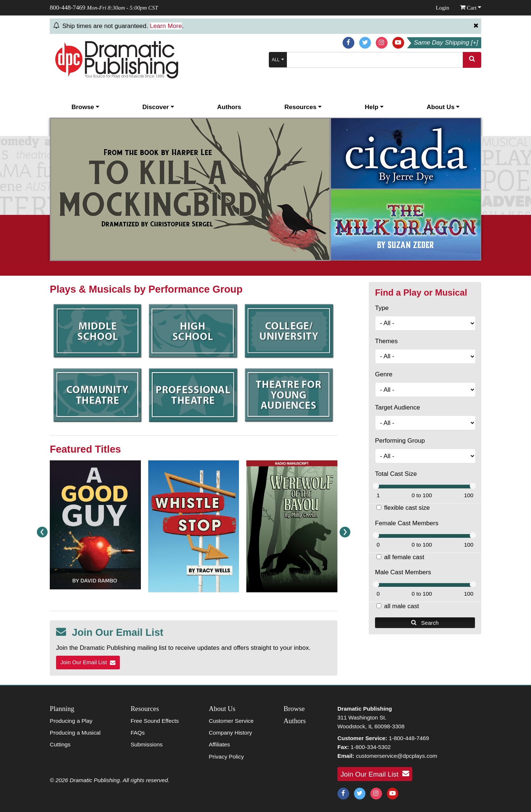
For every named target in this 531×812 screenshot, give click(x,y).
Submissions (147, 744)
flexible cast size (407, 508)
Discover (158, 107)
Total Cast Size (396, 474)
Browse (85, 107)
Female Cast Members (407, 523)
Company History (230, 733)
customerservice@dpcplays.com (396, 756)
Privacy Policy (226, 757)
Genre (384, 374)
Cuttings (60, 744)
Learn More (166, 26)
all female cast (404, 557)
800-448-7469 (67, 8)
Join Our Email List (88, 662)
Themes (386, 341)
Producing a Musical (75, 733)
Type (382, 308)
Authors (229, 107)
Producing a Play (71, 721)
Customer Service (231, 721)
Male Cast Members (403, 572)
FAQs (138, 733)
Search (425, 623)
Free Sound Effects (155, 721)
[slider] (376, 486)
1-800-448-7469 (409, 738)
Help (374, 107)
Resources (303, 107)
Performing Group (400, 441)
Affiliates (219, 744)
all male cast (402, 606)
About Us (443, 107)
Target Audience (398, 407)
